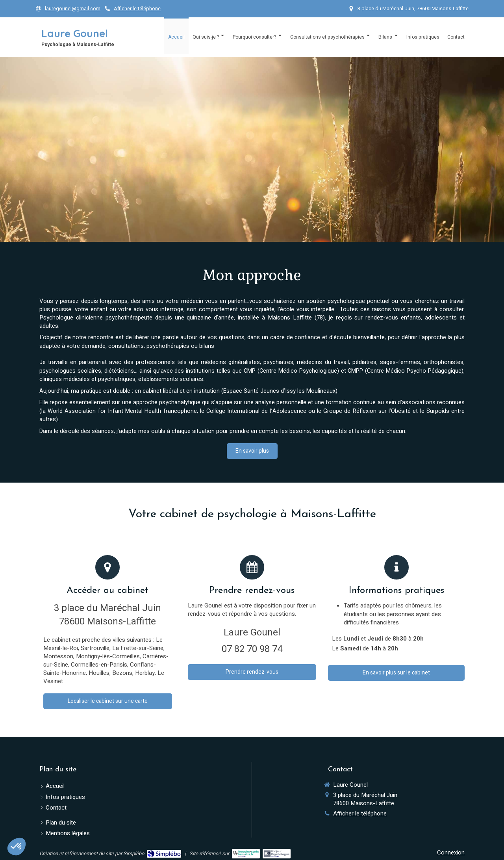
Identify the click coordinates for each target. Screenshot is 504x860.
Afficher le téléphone (137, 9)
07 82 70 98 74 (252, 649)
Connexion (451, 853)
